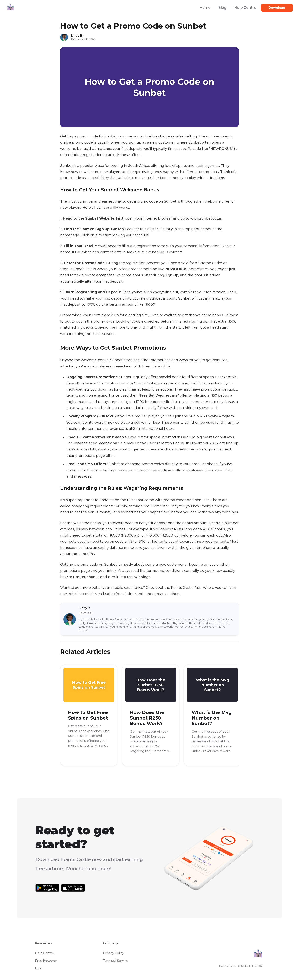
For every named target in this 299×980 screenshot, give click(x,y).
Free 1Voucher (46, 961)
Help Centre (245, 8)
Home (205, 8)
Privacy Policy (113, 953)
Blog (222, 8)
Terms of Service (116, 961)
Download (277, 8)
